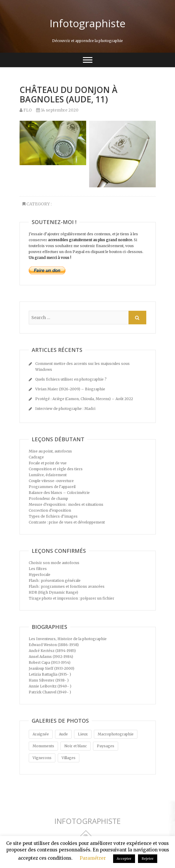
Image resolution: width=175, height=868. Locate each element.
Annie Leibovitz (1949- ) (50, 686)
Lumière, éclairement (48, 475)
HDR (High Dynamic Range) (53, 592)
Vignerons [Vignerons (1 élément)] (42, 758)
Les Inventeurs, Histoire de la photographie (68, 639)
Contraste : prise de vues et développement (67, 522)
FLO (26, 110)
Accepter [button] (124, 859)
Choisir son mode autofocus (54, 563)
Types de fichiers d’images (53, 516)
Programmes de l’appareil (52, 487)
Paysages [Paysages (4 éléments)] (106, 746)
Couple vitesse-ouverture (51, 481)
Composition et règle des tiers (56, 469)
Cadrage (36, 457)
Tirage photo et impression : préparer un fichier (72, 598)
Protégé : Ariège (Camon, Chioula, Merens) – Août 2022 (84, 399)
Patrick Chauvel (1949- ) (50, 692)
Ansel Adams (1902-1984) (51, 657)
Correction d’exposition (50, 510)
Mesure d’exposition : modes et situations (66, 504)
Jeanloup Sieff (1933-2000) (52, 668)
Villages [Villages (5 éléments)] (69, 758)
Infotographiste (88, 23)
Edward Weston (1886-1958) (54, 645)
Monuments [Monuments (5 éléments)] (43, 746)
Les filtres (38, 569)
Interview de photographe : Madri (65, 409)
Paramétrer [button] (93, 858)
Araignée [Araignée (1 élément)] (41, 734)
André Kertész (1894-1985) (52, 651)
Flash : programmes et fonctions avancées (67, 586)
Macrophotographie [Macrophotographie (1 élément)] (116, 734)
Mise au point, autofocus (50, 451)
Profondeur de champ (48, 499)
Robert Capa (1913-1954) (50, 662)
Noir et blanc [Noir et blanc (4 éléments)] (76, 746)
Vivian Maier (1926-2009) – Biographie (70, 389)
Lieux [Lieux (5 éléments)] (83, 734)
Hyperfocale (40, 575)
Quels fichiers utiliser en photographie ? (71, 379)
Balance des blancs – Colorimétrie (59, 493)
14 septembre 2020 (57, 110)
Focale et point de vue (48, 463)
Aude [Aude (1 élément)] (63, 734)
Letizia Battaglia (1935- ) (50, 674)
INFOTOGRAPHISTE (88, 821)
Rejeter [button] (148, 859)
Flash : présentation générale (55, 580)
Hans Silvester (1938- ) (49, 680)
